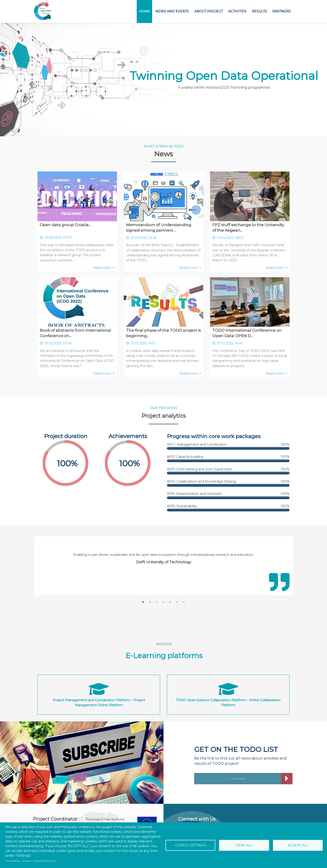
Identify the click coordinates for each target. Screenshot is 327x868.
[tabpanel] (163, 558)
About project (209, 11)
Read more (104, 268)
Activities (237, 11)
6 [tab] (177, 602)
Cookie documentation (45, 861)
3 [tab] (157, 602)
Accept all (298, 845)
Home (144, 11)
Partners (281, 11)
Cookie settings (190, 845)
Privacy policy (12, 861)
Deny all (244, 845)
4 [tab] (163, 602)
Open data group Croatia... (65, 225)
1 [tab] (143, 602)
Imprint (26, 861)
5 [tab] (170, 602)
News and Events (172, 11)
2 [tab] (150, 602)
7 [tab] (184, 602)
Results (259, 11)
